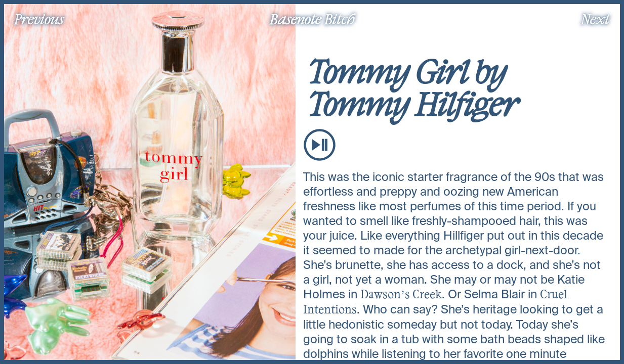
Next (595, 19)
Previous (39, 19)
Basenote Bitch (312, 19)
